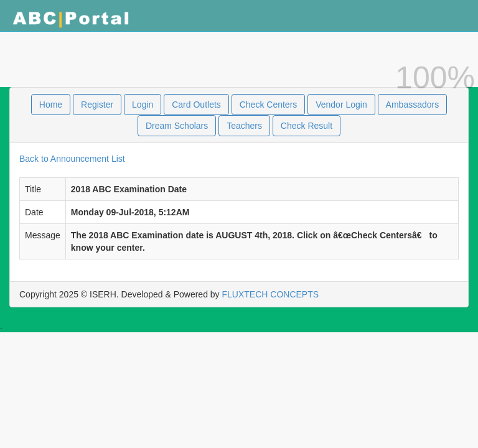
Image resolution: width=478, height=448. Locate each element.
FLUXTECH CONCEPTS (271, 294)
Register (97, 105)
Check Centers (269, 105)
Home (51, 105)
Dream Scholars (177, 126)
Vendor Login (341, 105)
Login (143, 105)
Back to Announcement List (72, 159)
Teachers (244, 126)
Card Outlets (196, 105)
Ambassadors (413, 105)
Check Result (307, 126)
